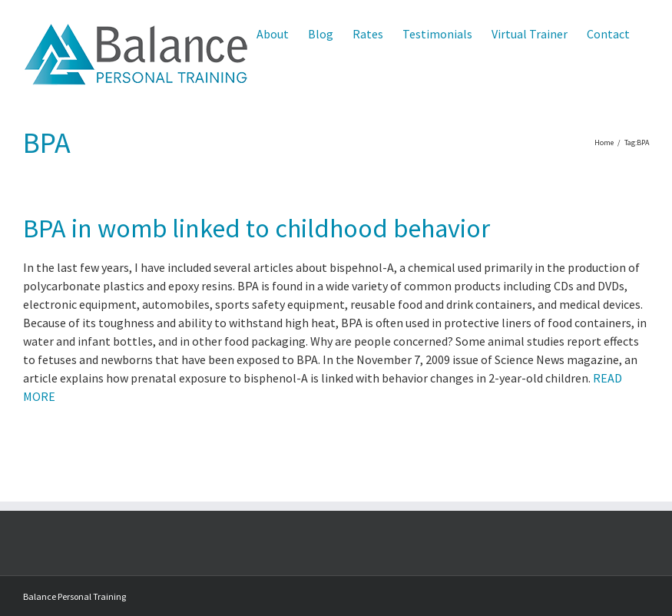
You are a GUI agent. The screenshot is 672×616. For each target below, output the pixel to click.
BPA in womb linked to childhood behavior (257, 228)
